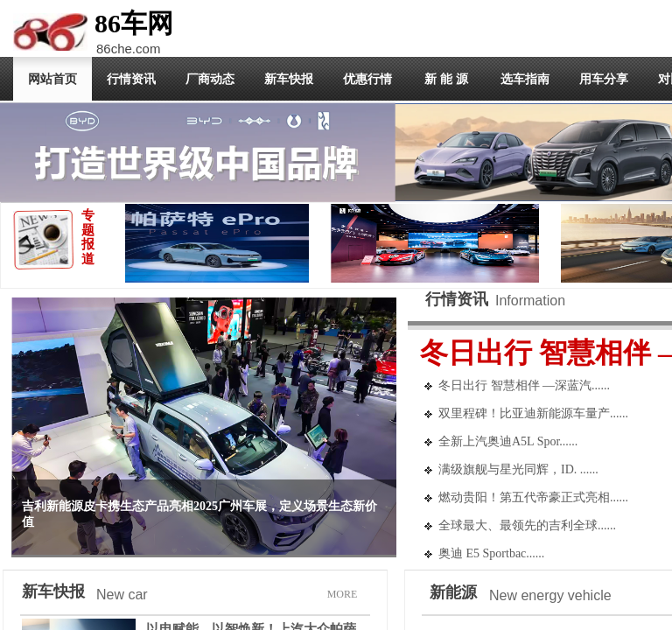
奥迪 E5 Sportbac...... (491, 553)
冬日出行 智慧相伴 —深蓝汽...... (524, 385)
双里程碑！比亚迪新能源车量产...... (533, 413)
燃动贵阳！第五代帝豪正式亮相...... (533, 497)
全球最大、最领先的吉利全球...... (527, 525)
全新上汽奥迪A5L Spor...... (508, 441)
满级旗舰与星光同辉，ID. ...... (518, 469)
